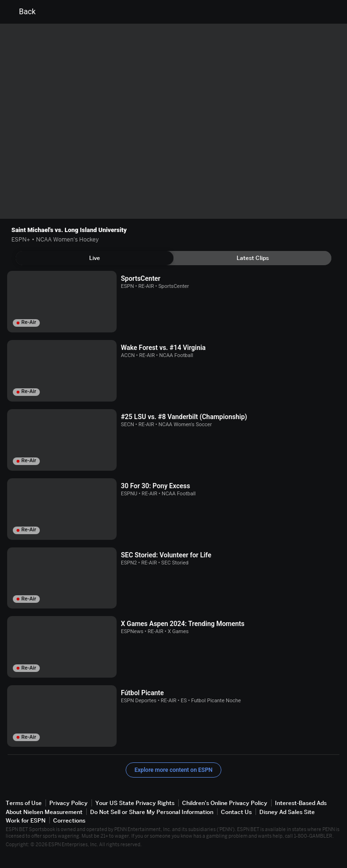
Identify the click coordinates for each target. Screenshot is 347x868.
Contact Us (236, 812)
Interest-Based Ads (301, 803)
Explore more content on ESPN (174, 770)
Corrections (69, 820)
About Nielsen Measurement (44, 812)
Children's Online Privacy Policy (225, 803)
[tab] (95, 258)
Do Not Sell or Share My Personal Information (152, 812)
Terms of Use (24, 803)
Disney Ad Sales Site (287, 812)
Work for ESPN (26, 820)
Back (22, 12)
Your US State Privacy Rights (135, 803)
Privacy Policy (68, 803)
